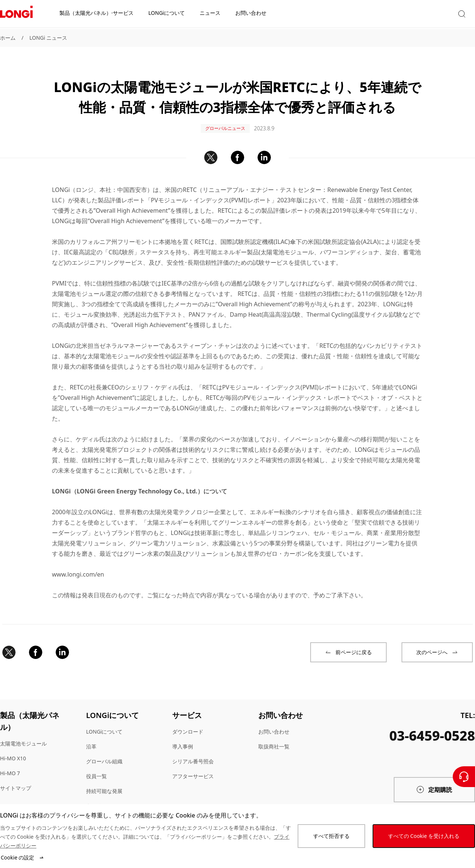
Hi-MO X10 (13, 752)
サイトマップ (16, 781)
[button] (412, 14)
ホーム (8, 38)
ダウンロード (188, 725)
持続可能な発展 (104, 784)
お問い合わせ (274, 725)
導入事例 (183, 740)
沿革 (91, 740)
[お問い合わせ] (464, 777)
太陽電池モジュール (23, 737)
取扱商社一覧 (274, 740)
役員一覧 (96, 769)
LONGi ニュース (48, 38)
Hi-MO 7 (10, 766)
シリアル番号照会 (193, 755)
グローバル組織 (104, 755)
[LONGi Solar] (16, 14)
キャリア (96, 799)
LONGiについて (104, 725)
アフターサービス (193, 769)
